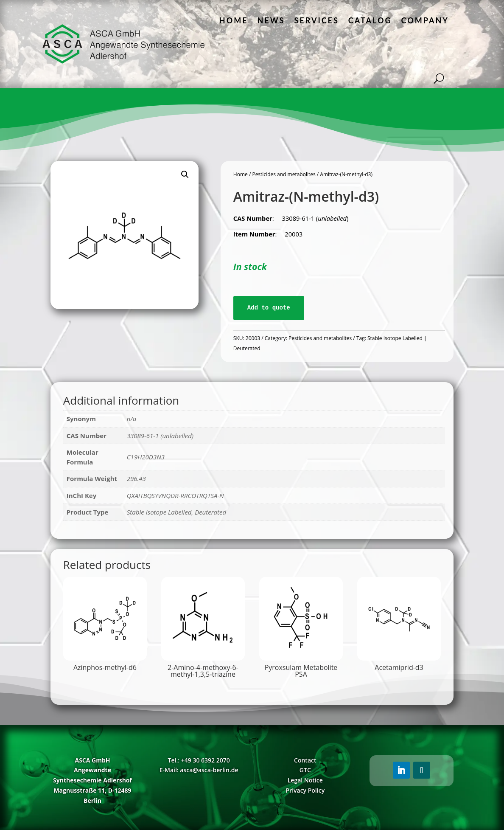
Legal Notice (305, 780)
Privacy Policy (305, 790)
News (271, 20)
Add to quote (269, 308)
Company (425, 20)
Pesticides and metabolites (284, 174)
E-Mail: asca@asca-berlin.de (199, 770)
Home (234, 20)
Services (316, 20)
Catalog (370, 20)
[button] (185, 174)
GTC (305, 770)
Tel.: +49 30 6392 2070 (199, 760)
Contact (305, 760)
